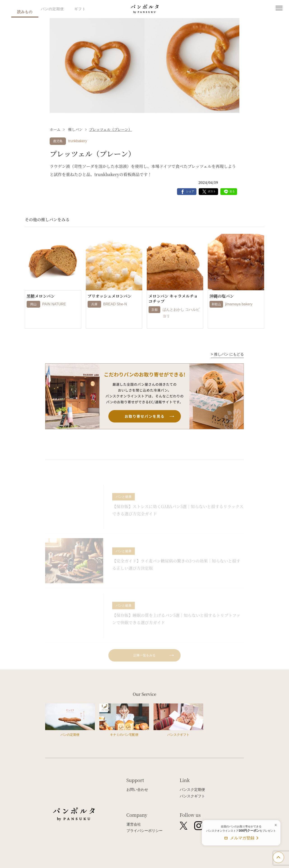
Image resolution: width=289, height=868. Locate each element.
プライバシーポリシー (144, 831)
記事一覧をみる (144, 663)
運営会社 (134, 824)
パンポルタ (145, 9)
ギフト (80, 9)
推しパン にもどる (227, 354)
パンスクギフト (192, 796)
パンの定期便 (52, 9)
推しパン (75, 129)
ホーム (55, 129)
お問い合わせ (137, 790)
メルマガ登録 (242, 838)
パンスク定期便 (192, 790)
